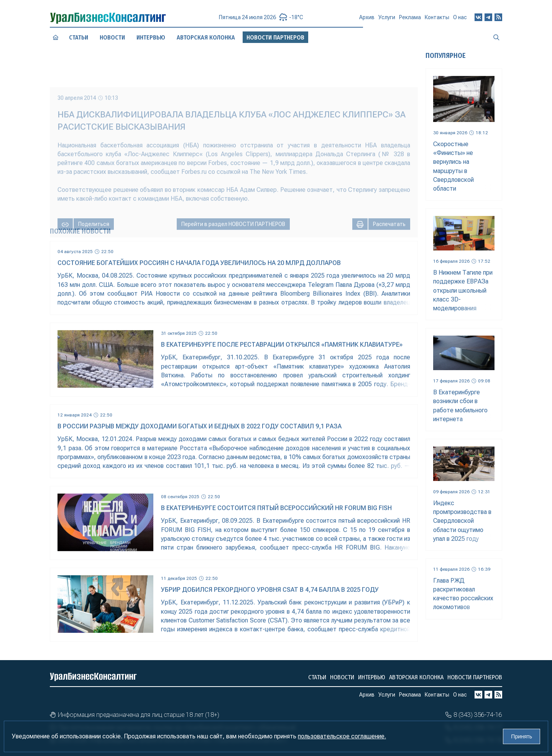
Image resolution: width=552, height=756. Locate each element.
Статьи (79, 37)
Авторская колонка (416, 677)
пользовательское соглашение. (342, 736)
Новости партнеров (475, 677)
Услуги (387, 20)
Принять (522, 736)
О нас (460, 17)
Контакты (437, 18)
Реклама (410, 19)
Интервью (372, 677)
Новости (112, 37)
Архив (367, 20)
